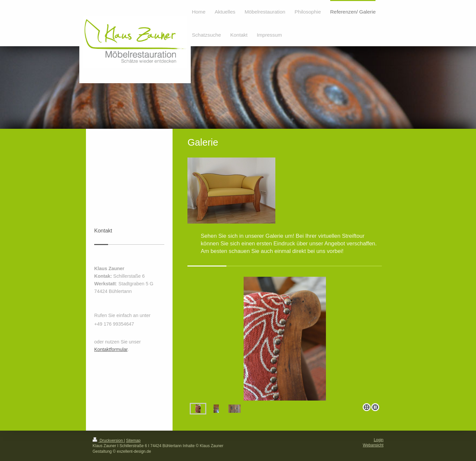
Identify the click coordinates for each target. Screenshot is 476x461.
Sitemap (133, 441)
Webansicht (373, 445)
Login (379, 440)
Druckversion (108, 441)
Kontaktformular (111, 349)
